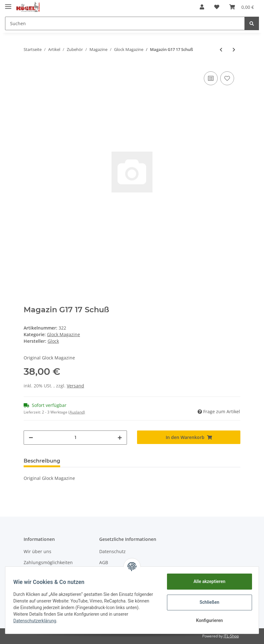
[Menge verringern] (31, 438)
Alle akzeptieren (207, 581)
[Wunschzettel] (217, 7)
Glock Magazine (63, 334)
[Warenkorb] (242, 7)
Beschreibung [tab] (42, 461)
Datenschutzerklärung (37, 621)
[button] (202, 7)
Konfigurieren (207, 620)
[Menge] (75, 438)
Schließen (207, 602)
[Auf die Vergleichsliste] (211, 78)
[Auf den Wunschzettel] (227, 78)
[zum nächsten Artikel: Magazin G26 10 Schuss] (234, 50)
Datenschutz (112, 551)
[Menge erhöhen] (120, 438)
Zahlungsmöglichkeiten (48, 562)
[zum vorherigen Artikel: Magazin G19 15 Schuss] (221, 50)
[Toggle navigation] (8, 4)
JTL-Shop (231, 636)
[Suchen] (125, 23)
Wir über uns (37, 551)
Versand (75, 386)
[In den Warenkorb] (189, 437)
